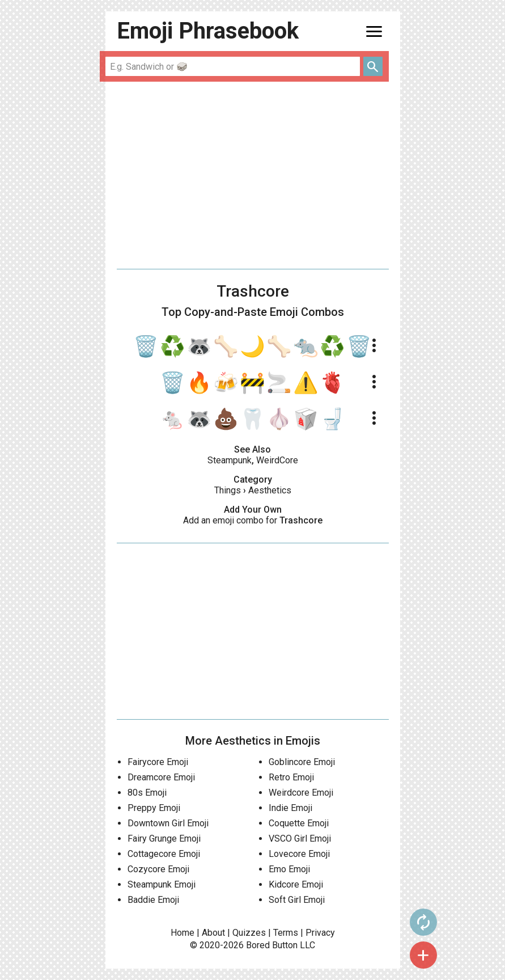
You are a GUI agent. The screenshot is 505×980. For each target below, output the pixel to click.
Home (183, 933)
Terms (286, 933)
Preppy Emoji (154, 808)
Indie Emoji (290, 808)
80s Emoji (147, 793)
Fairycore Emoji (158, 762)
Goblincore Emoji (302, 762)
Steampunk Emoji (162, 884)
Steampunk (230, 460)
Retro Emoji (291, 777)
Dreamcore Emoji (161, 777)
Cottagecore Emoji (164, 854)
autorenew (423, 922)
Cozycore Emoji (158, 869)
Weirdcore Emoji (301, 793)
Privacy (320, 933)
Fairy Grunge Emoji (164, 839)
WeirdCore (277, 460)
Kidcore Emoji (296, 884)
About (213, 933)
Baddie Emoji (153, 900)
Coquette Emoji (299, 823)
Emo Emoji (289, 869)
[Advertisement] (253, 175)
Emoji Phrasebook (208, 31)
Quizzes (249, 933)
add (423, 955)
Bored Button (272, 945)
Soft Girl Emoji (297, 900)
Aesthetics (270, 490)
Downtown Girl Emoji (168, 823)
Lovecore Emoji (299, 854)
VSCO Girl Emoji (300, 839)
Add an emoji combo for (253, 520)
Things (228, 490)
